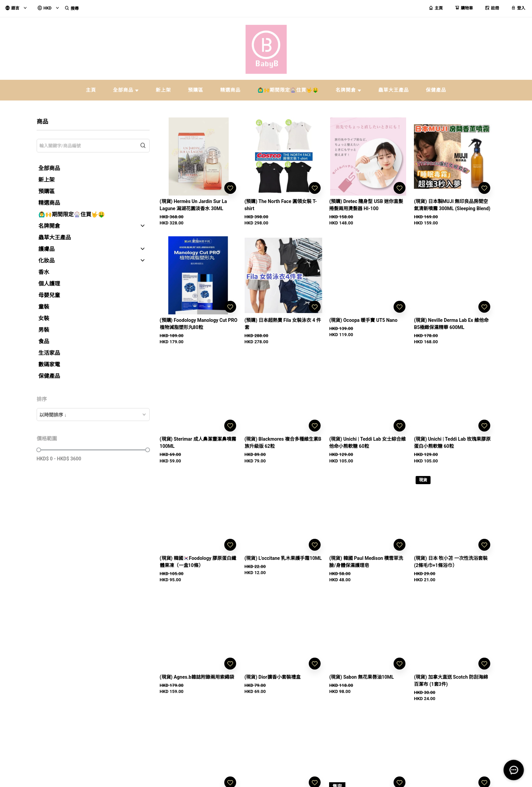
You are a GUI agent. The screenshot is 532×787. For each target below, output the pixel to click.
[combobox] (93, 415)
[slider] (39, 450)
